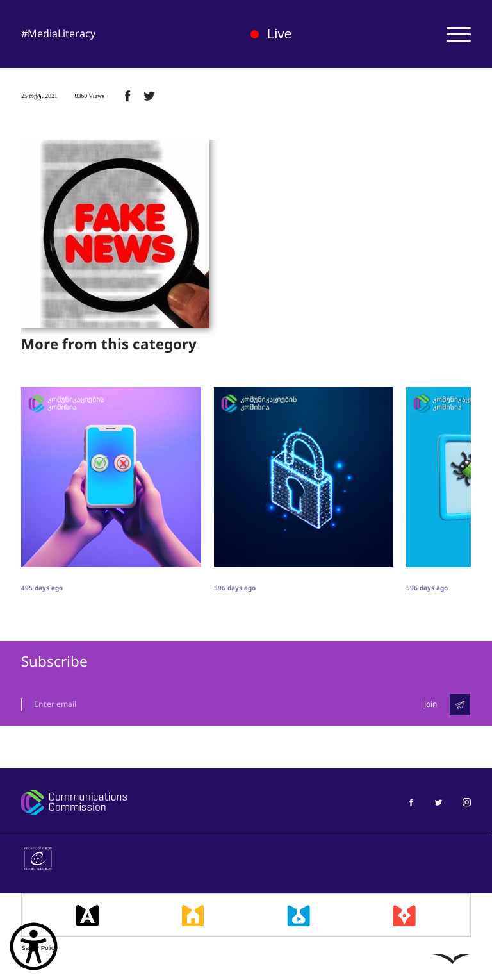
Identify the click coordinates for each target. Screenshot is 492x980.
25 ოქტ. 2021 (39, 96)
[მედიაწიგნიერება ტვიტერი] (439, 802)
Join (430, 704)
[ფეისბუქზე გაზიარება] (127, 96)
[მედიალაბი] (299, 915)
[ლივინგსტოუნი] (452, 958)
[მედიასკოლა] (193, 915)
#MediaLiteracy (58, 34)
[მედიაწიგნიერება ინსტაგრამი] (467, 802)
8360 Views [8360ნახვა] (89, 96)
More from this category (109, 345)
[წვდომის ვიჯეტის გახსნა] (34, 946)
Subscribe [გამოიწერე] (54, 662)
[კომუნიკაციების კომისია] (126, 802)
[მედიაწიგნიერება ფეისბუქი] (411, 802)
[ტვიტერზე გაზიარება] (149, 96)
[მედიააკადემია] (87, 915)
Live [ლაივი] (271, 34)
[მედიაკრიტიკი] (404, 915)
